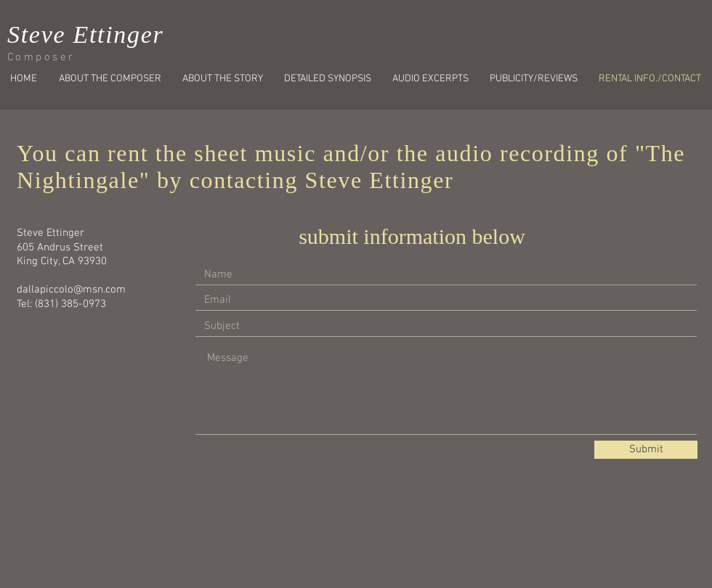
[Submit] (646, 450)
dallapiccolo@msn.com (71, 290)
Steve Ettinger (85, 34)
